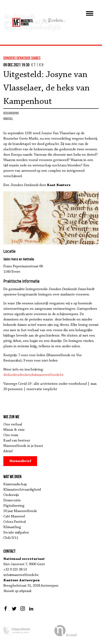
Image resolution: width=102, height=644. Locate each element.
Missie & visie (14, 430)
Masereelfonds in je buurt (23, 446)
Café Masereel (14, 516)
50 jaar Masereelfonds (20, 511)
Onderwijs (11, 495)
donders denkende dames (22, 58)
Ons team (11, 435)
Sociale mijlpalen (16, 533)
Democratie (12, 500)
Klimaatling (12, 527)
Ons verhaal (13, 424)
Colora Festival (15, 522)
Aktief (8, 451)
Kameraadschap (15, 484)
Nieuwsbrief (20, 461)
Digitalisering (14, 506)
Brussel (8, 119)
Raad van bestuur (17, 441)
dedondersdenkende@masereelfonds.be (33, 375)
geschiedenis (11, 113)
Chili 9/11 (11, 538)
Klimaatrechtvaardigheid (22, 490)
